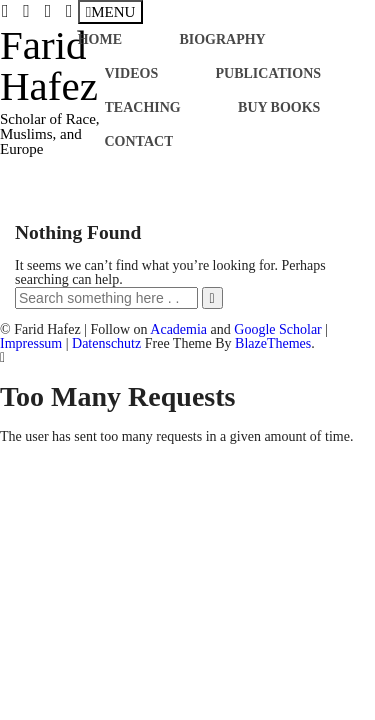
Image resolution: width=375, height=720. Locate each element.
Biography (222, 39)
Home (100, 39)
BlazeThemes (273, 343)
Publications (269, 73)
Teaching (143, 107)
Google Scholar (277, 329)
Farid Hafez (49, 65)
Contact (139, 141)
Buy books (279, 107)
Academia (178, 329)
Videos (132, 73)
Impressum (31, 343)
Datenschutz (106, 343)
